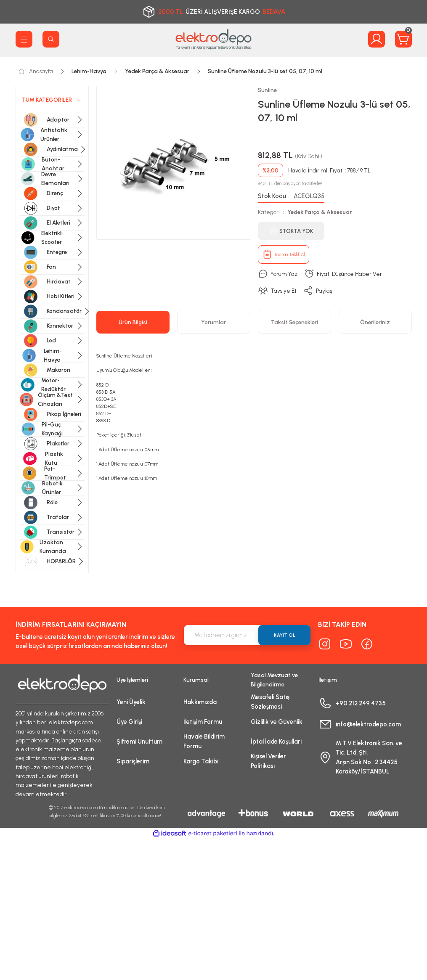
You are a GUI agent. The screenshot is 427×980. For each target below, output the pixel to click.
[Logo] (214, 39)
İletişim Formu (203, 722)
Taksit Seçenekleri (294, 322)
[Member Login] (377, 39)
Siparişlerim (133, 761)
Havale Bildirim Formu (204, 741)
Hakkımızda (200, 702)
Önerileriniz (375, 322)
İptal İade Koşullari (276, 742)
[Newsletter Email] (247, 635)
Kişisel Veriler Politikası (268, 761)
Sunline (267, 90)
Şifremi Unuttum (139, 742)
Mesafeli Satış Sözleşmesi (270, 702)
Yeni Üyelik (131, 702)
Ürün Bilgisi (133, 322)
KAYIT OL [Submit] (285, 635)
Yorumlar (213, 322)
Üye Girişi (129, 722)
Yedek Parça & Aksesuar (320, 212)
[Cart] (403, 39)
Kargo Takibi (201, 761)
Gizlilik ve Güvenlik (277, 722)
